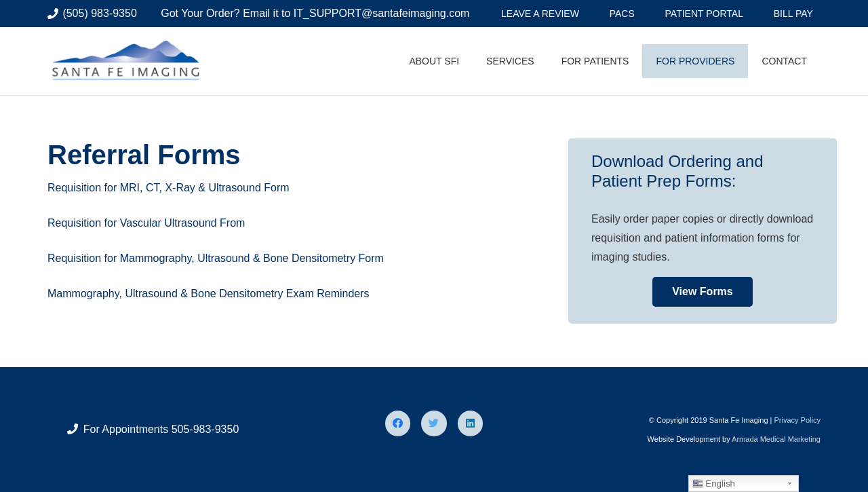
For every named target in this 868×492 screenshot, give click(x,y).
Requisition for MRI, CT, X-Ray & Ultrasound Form (169, 188)
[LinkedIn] (471, 423)
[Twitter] (434, 423)
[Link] (128, 61)
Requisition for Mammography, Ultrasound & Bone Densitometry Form (216, 258)
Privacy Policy (797, 420)
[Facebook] (398, 423)
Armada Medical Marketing (776, 439)
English (714, 484)
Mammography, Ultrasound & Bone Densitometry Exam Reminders (209, 294)
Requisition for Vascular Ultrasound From (146, 223)
